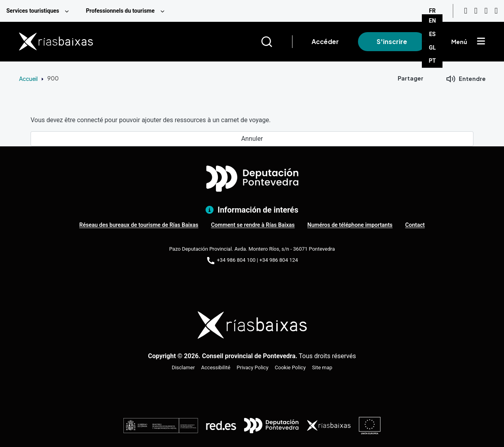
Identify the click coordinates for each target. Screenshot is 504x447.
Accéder (325, 41)
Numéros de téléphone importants (350, 225)
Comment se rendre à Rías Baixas (253, 225)
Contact (415, 225)
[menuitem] (40, 11)
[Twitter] (496, 11)
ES (432, 34)
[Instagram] (476, 11)
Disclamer (183, 367)
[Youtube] (466, 11)
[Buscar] (276, 42)
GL (432, 48)
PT (433, 61)
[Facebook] (486, 11)
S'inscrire (392, 41)
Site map (322, 367)
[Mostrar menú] (481, 42)
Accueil (28, 79)
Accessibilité (216, 367)
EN (433, 21)
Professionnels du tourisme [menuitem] (120, 11)
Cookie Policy (290, 367)
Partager (411, 78)
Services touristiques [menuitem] (33, 11)
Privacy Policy (252, 367)
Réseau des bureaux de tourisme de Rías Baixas (139, 225)
